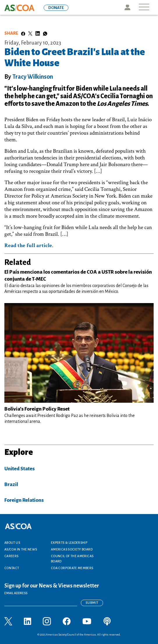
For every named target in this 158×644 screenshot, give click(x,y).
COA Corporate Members (72, 568)
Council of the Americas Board (72, 559)
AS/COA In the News (21, 549)
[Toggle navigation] (144, 7)
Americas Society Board (72, 549)
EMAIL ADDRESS (16, 593)
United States (19, 469)
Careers (11, 556)
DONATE (56, 8)
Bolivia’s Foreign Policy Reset (37, 409)
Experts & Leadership (69, 543)
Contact (12, 568)
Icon (127, 7)
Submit (92, 603)
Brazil (11, 484)
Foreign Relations (24, 500)
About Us (12, 543)
